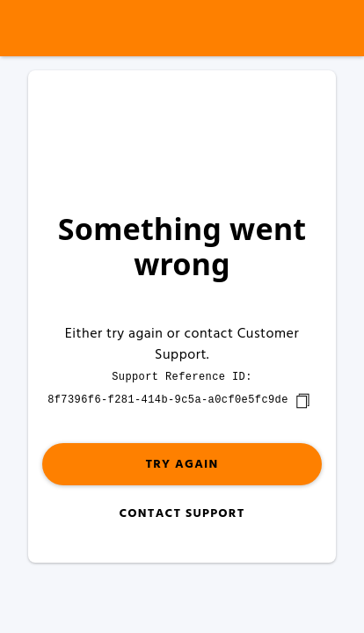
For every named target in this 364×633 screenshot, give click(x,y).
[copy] (302, 401)
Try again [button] (182, 465)
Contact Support (182, 514)
